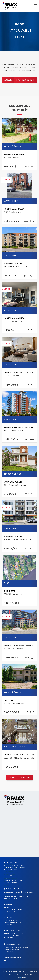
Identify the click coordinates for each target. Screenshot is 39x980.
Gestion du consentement (24, 975)
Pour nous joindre (25, 80)
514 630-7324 (12, 870)
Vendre (7, 885)
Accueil (8, 80)
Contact (7, 899)
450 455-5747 (12, 898)
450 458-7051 (12, 911)
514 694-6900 (12, 938)
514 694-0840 (12, 951)
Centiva (24, 977)
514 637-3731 (12, 925)
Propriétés (8, 861)
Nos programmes (10, 875)
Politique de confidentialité (16, 973)
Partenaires (9, 871)
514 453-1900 (12, 883)
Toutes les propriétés (19, 778)
